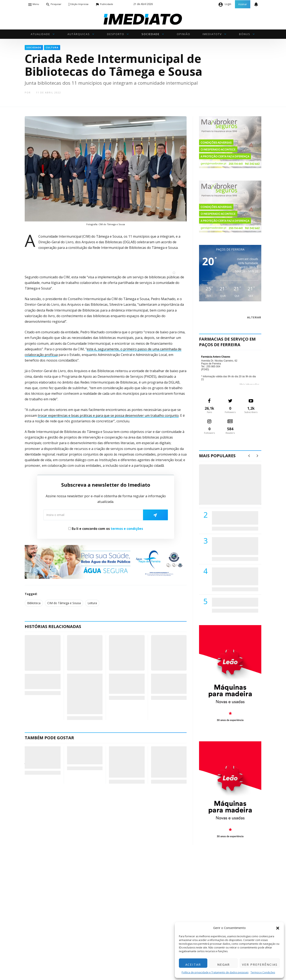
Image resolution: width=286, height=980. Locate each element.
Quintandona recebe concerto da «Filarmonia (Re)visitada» (124, 684)
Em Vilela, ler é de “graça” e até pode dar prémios (42, 681)
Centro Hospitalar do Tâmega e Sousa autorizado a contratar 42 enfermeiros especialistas (234, 576)
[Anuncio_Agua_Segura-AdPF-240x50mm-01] (106, 562)
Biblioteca (34, 603)
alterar (254, 317)
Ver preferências (260, 964)
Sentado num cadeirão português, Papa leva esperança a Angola (84, 755)
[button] (278, 928)
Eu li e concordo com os (106, 529)
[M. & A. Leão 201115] (230, 677)
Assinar (243, 4)
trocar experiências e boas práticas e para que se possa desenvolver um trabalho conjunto (108, 415)
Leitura (92, 603)
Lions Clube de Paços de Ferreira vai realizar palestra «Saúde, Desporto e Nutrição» (234, 546)
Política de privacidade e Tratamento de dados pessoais (215, 972)
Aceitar (193, 964)
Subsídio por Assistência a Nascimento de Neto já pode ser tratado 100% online (42, 757)
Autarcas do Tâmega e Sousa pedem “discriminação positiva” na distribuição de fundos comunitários (82, 694)
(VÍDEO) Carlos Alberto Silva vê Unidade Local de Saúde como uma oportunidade (235, 489)
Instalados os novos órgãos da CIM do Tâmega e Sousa (167, 684)
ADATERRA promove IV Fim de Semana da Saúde (234, 602)
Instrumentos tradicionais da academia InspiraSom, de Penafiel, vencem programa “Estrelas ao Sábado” (125, 762)
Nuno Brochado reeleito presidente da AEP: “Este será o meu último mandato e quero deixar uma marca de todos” (169, 762)
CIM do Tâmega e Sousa (64, 603)
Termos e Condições (263, 972)
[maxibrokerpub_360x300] (230, 142)
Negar (224, 964)
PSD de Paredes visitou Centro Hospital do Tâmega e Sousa (231, 518)
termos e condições (127, 529)
